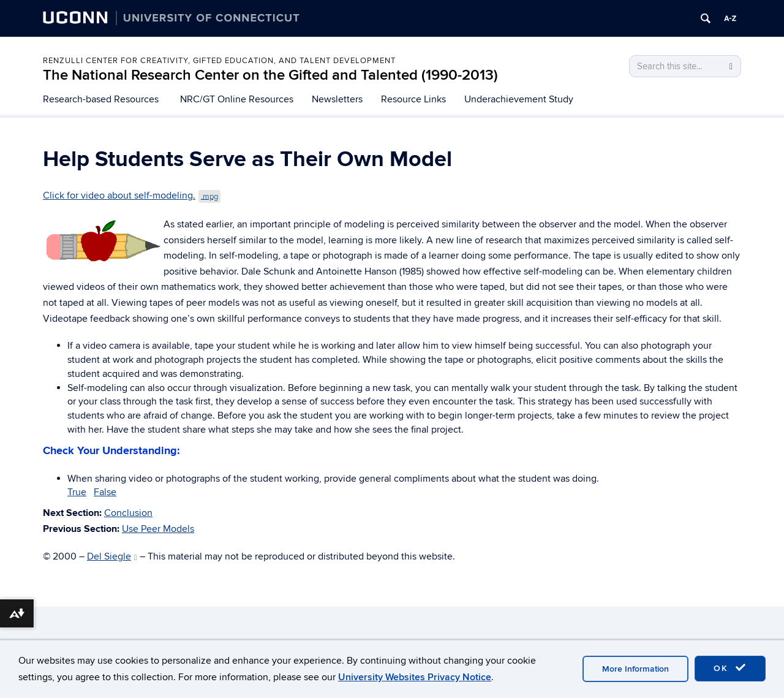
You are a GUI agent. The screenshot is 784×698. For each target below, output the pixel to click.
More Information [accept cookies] (635, 669)
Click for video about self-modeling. (132, 195)
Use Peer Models (158, 529)
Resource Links (413, 99)
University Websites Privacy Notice (415, 677)
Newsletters (337, 99)
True (77, 492)
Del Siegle (112, 556)
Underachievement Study (519, 99)
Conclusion (128, 513)
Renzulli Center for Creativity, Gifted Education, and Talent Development (219, 61)
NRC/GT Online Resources (237, 99)
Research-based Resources (101, 99)
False (105, 492)
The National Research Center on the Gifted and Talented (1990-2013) (270, 75)
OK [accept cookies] (730, 668)
